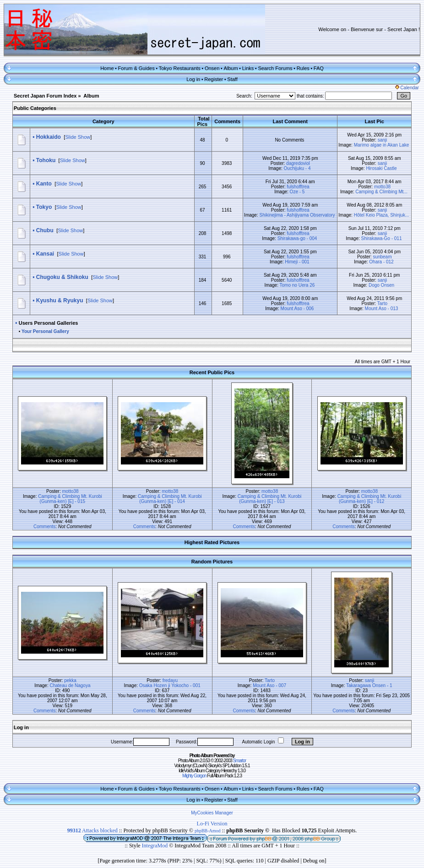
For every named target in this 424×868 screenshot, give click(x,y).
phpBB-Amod (208, 831)
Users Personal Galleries (49, 323)
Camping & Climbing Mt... (381, 192)
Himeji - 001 (297, 262)
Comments (44, 527)
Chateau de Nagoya (70, 685)
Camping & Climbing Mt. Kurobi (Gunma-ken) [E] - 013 (270, 499)
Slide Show (78, 137)
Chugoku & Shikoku (62, 277)
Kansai (45, 254)
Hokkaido (49, 137)
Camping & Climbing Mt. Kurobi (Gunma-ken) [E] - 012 (370, 499)
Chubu (45, 230)
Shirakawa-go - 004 (297, 238)
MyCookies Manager (212, 813)
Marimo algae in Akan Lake (382, 145)
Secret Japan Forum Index (45, 96)
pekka (70, 680)
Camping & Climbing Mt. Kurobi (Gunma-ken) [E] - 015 (70, 499)
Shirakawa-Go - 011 (382, 238)
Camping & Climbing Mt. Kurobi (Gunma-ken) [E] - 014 (170, 499)
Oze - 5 (297, 192)
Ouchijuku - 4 (297, 168)
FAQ (319, 68)
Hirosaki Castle (381, 168)
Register (214, 79)
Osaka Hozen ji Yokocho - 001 (170, 685)
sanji (383, 140)
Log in (193, 79)
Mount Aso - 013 (382, 308)
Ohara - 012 (381, 262)
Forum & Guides (136, 68)
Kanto (44, 184)
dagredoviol (298, 163)
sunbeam (382, 257)
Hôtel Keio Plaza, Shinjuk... (382, 215)
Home (107, 68)
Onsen (212, 68)
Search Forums (275, 68)
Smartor (240, 761)
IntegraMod (156, 846)
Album (231, 68)
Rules (303, 68)
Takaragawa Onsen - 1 (369, 685)
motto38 (382, 187)
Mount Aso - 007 (269, 685)
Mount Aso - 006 (297, 308)
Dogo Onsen (381, 285)
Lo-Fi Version (212, 824)
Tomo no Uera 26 (297, 285)
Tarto (382, 303)
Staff (232, 79)
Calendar (407, 88)
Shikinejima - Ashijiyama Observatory (297, 215)
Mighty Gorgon (194, 776)
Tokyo (44, 207)
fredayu (170, 680)
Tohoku (46, 160)
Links (248, 68)
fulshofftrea (298, 187)
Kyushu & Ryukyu (60, 300)
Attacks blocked (92, 830)
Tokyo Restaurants (180, 68)
